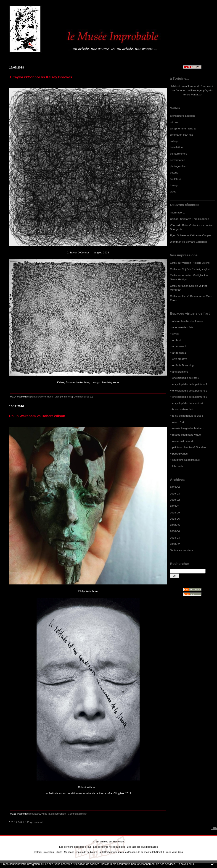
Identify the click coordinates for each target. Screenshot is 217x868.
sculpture (175, 179)
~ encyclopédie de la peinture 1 (189, 384)
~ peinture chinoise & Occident (188, 447)
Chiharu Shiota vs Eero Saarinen (189, 219)
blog (181, 852)
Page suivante (36, 822)
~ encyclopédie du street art (187, 403)
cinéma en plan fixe (181, 135)
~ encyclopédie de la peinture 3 (189, 397)
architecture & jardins (183, 116)
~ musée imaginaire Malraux (187, 428)
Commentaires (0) (83, 397)
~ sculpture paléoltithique (185, 460)
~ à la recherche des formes (187, 321)
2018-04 (175, 531)
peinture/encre (179, 154)
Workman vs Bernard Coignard (188, 242)
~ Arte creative (179, 359)
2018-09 (175, 512)
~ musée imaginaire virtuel (186, 435)
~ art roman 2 (178, 353)
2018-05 (175, 525)
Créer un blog (101, 842)
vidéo (173, 191)
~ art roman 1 (178, 346)
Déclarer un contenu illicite (48, 852)
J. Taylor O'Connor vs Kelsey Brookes (41, 77)
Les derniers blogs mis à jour (75, 847)
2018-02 (175, 544)
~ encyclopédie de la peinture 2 (189, 391)
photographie (178, 166)
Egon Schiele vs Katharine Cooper (191, 235)
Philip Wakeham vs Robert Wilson (37, 416)
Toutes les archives (181, 550)
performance (177, 160)
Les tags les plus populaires (142, 847)
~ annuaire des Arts (182, 327)
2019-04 (175, 487)
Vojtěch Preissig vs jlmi (196, 263)
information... (178, 212)
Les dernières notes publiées (109, 847)
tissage (174, 185)
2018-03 (175, 538)
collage (174, 141)
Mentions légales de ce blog (79, 852)
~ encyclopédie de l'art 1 (184, 378)
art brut (174, 122)
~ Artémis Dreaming (182, 365)
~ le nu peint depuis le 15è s (187, 416)
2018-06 (175, 519)
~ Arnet (174, 334)
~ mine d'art (177, 422)
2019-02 (175, 500)
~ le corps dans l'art (182, 409)
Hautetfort (119, 842)
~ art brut (175, 340)
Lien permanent (63, 397)
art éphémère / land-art (184, 128)
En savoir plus (185, 864)
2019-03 (175, 493)
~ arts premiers (179, 372)
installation (176, 147)
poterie (174, 172)
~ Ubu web (176, 466)
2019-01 (175, 506)
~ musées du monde (182, 441)
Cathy (173, 263)
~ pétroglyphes (179, 454)
